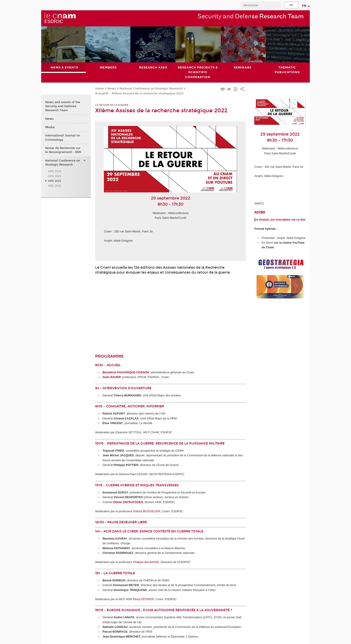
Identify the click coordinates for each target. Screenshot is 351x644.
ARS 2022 (55, 181)
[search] (261, 5)
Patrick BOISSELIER (147, 511)
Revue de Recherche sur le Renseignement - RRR (63, 150)
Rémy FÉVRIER (143, 599)
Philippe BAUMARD (146, 562)
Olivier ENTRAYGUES (128, 502)
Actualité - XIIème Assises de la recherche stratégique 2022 (139, 93)
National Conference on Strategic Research (151, 89)
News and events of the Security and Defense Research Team (63, 106)
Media (50, 127)
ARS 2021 (55, 186)
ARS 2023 (55, 176)
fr (304, 6)
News (112, 89)
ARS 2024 (55, 171)
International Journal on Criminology (63, 138)
